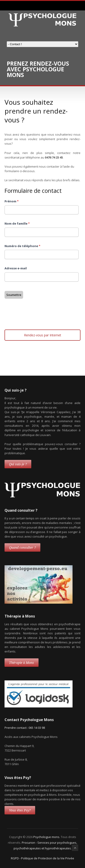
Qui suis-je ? (18, 464)
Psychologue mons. (47, 837)
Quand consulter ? (22, 548)
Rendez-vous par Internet (43, 335)
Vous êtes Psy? (20, 810)
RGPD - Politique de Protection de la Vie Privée (42, 858)
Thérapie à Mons (22, 663)
